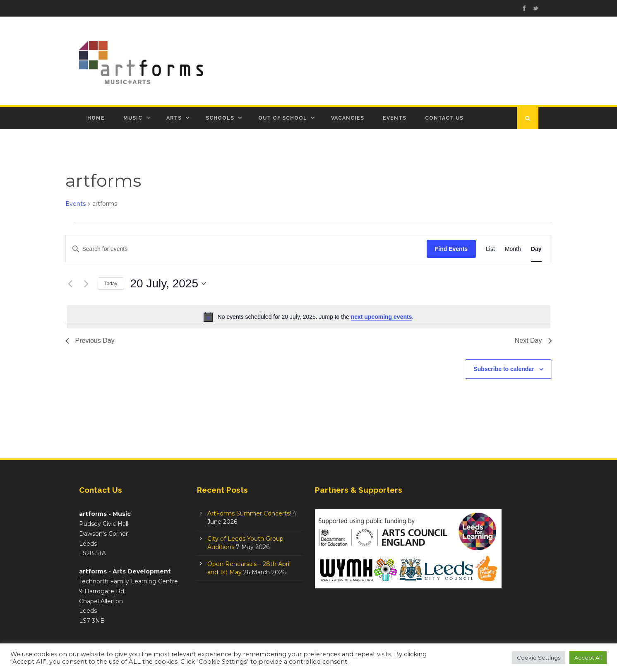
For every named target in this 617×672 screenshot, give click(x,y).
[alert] (309, 317)
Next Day (533, 341)
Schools (220, 118)
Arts (174, 118)
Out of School (283, 118)
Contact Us (444, 118)
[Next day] (86, 284)
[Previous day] (70, 284)
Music (133, 118)
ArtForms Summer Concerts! (249, 513)
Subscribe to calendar (504, 369)
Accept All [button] (588, 658)
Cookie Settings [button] (539, 658)
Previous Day (90, 341)
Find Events (451, 249)
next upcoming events (382, 317)
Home (96, 118)
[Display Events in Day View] (536, 249)
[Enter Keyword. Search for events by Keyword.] (246, 249)
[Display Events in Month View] (513, 249)
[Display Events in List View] (490, 249)
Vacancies (348, 118)
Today (111, 284)
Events (395, 118)
